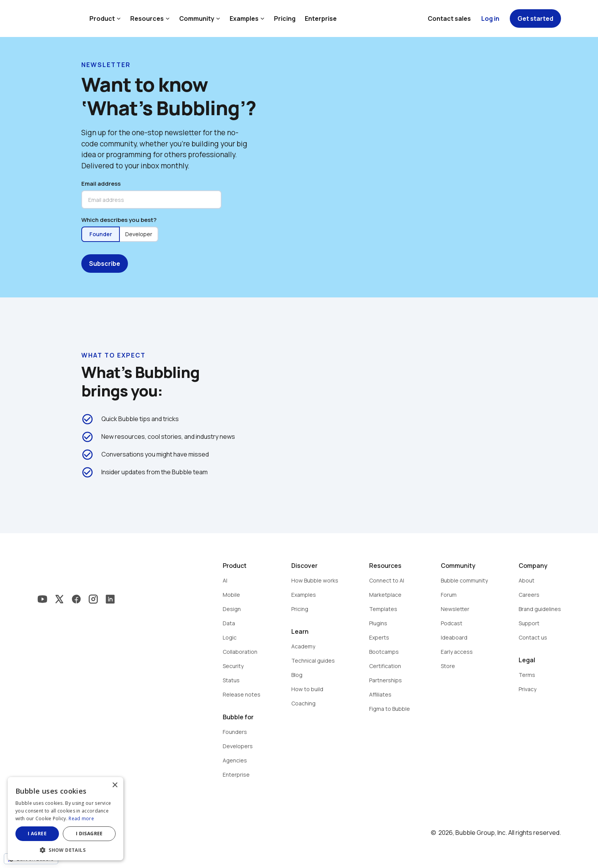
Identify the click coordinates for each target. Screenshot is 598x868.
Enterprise (321, 18)
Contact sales (449, 18)
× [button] (115, 785)
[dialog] (66, 819)
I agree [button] (37, 834)
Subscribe (105, 264)
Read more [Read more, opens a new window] (81, 818)
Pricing (285, 18)
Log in (490, 18)
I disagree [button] (89, 834)
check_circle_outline (87, 419)
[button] (66, 849)
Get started (535, 18)
